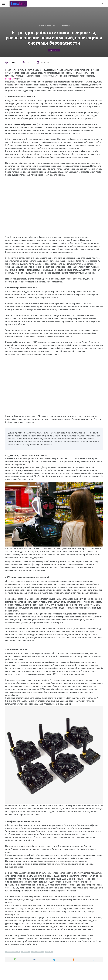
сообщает (10, 79)
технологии (54, 50)
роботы (26, 952)
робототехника (13, 952)
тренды (50, 952)
